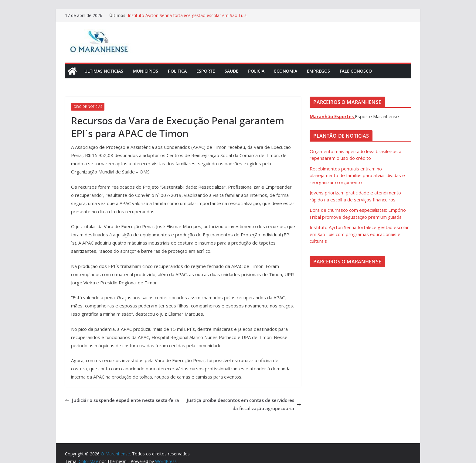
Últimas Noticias (104, 71)
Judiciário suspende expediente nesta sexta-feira (122, 400)
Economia (286, 71)
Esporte (206, 71)
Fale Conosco (356, 71)
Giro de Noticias (88, 107)
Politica (177, 71)
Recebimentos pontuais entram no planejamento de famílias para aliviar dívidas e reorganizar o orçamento (357, 175)
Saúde (231, 71)
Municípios (146, 71)
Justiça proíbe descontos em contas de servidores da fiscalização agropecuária (244, 404)
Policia (256, 71)
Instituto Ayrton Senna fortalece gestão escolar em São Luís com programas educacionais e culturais (187, 18)
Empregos (318, 71)
